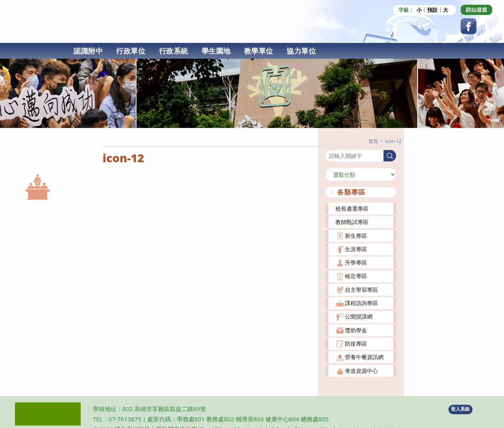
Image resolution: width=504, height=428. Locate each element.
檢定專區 (356, 276)
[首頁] (373, 141)
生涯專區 (356, 249)
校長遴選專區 (352, 208)
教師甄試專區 (352, 222)
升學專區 (356, 262)
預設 (432, 10)
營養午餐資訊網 (364, 357)
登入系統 (460, 409)
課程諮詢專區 (361, 303)
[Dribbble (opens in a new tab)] (476, 10)
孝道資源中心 (361, 371)
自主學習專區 (361, 290)
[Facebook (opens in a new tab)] (469, 26)
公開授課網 (359, 316)
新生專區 (356, 236)
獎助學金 (356, 330)
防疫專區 (356, 344)
